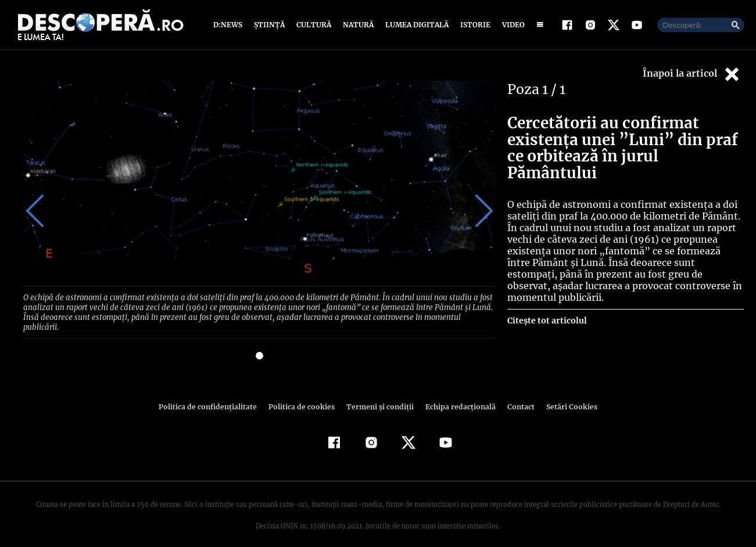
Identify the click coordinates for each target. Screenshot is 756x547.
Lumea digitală (415, 25)
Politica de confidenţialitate (213, 395)
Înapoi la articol (692, 74)
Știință (270, 25)
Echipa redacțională (457, 395)
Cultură (313, 25)
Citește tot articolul (547, 309)
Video (511, 25)
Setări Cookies (566, 395)
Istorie (473, 25)
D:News (230, 25)
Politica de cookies (303, 395)
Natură (357, 25)
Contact (517, 395)
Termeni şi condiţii (379, 395)
